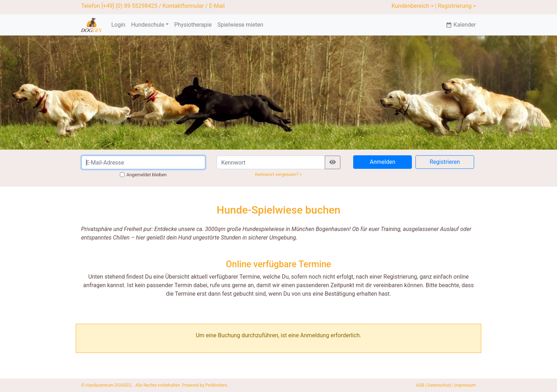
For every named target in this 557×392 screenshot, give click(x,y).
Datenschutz (439, 385)
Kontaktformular (183, 6)
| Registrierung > (455, 6)
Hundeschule (147, 25)
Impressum (465, 385)
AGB (420, 385)
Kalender (461, 25)
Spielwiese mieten (240, 25)
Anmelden (382, 162)
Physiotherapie (193, 25)
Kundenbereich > (413, 6)
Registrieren (445, 162)
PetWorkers (216, 385)
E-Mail (217, 6)
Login (118, 25)
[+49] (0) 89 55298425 (129, 6)
